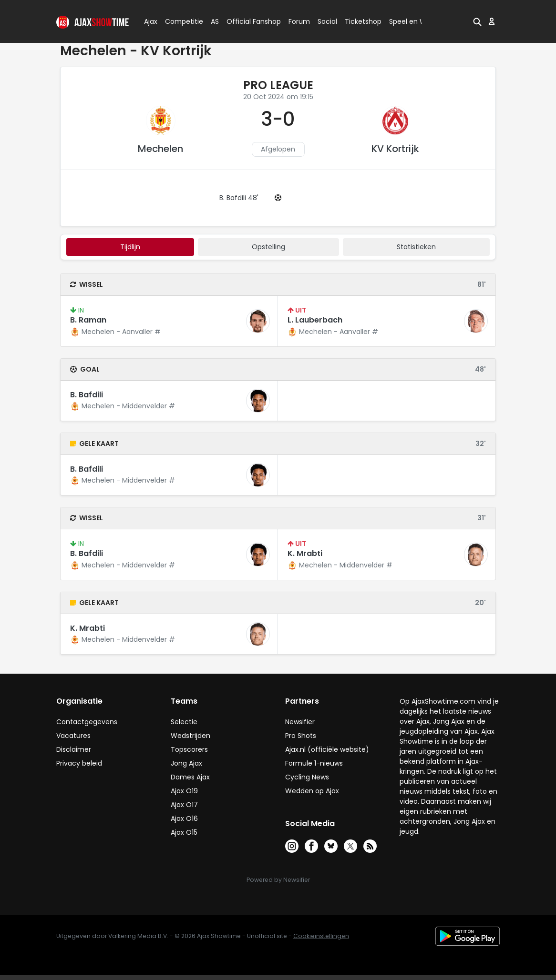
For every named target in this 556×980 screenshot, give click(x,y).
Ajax (150, 21)
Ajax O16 (184, 818)
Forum (299, 21)
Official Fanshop (248, 21)
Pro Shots (301, 736)
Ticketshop (363, 21)
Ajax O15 (184, 832)
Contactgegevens (87, 722)
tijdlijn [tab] (130, 247)
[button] (477, 21)
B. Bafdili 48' (239, 198)
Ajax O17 (184, 805)
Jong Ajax (186, 763)
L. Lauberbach (315, 320)
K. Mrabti (305, 553)
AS (215, 21)
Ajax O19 (184, 791)
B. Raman (88, 320)
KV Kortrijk (395, 149)
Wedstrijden (190, 736)
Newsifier (300, 722)
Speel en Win (411, 21)
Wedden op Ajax (312, 791)
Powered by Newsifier (278, 880)
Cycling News (307, 777)
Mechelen (160, 149)
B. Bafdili (87, 395)
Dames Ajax (190, 777)
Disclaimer (74, 749)
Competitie (180, 21)
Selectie (184, 722)
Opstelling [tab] (268, 247)
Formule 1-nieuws (314, 763)
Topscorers (189, 749)
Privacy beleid (79, 763)
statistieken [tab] (416, 247)
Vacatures (73, 736)
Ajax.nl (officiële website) (327, 749)
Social (326, 21)
